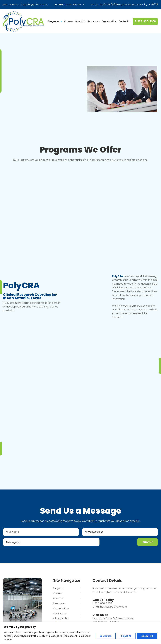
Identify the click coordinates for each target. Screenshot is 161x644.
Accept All (147, 636)
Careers (69, 21)
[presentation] (118, 543)
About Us (80, 21)
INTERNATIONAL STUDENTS (70, 4)
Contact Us (125, 21)
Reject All (126, 636)
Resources (93, 21)
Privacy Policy (61, 619)
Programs (54, 21)
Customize (105, 636)
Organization (109, 21)
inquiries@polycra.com (35, 4)
